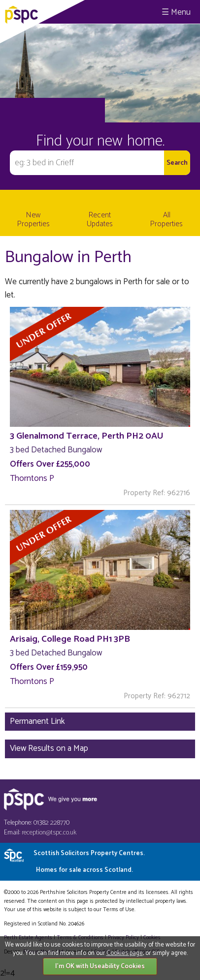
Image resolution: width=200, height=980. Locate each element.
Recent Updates (100, 220)
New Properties (33, 220)
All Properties (167, 220)
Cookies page (125, 953)
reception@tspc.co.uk (49, 833)
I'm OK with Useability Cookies (100, 966)
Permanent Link (37, 721)
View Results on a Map (49, 748)
